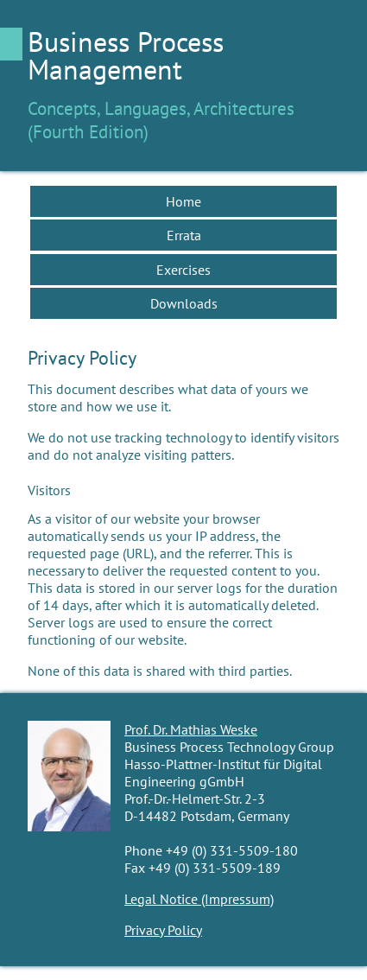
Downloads (184, 303)
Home (183, 201)
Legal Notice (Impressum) (199, 899)
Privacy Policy (163, 930)
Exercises (183, 270)
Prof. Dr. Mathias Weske (191, 729)
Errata (184, 235)
